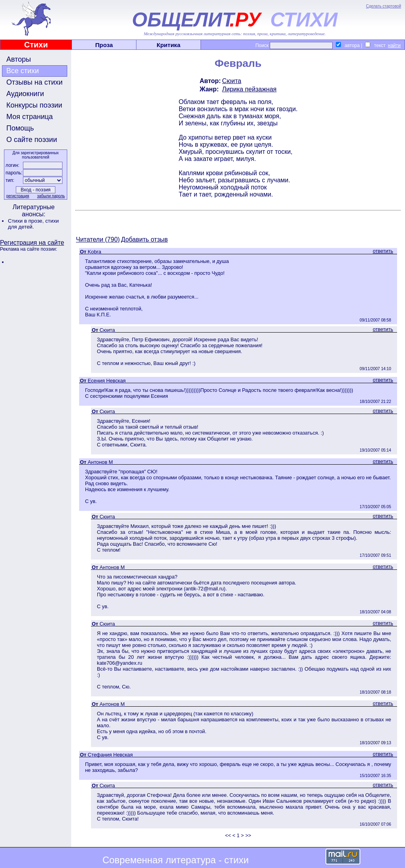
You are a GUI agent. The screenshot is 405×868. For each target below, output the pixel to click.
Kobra (95, 252)
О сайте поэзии (32, 140)
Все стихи (23, 71)
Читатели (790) (98, 239)
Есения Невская (107, 381)
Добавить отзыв (144, 239)
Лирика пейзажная (249, 89)
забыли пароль (51, 196)
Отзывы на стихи (34, 82)
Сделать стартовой (383, 6)
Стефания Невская (110, 755)
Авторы (19, 59)
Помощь (20, 128)
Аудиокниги (25, 94)
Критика (168, 45)
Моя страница (30, 117)
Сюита (232, 81)
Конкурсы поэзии (34, 105)
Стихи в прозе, (26, 221)
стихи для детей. (33, 224)
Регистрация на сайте (32, 243)
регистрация (18, 196)
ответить (383, 251)
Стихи (36, 45)
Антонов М (100, 462)
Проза (104, 45)
